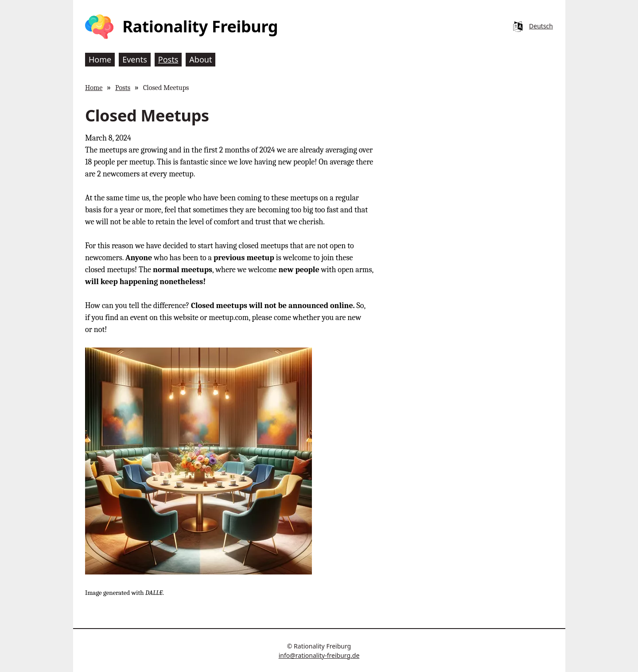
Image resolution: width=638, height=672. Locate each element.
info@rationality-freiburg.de (319, 655)
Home (94, 88)
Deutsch (541, 26)
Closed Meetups (166, 88)
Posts (123, 88)
